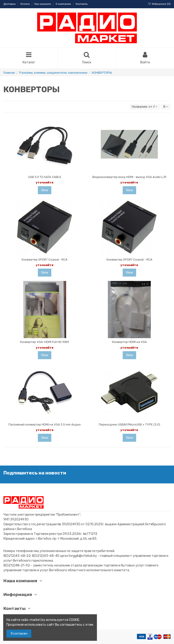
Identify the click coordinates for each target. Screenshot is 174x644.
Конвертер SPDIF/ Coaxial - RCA (45, 260)
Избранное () (159, 4)
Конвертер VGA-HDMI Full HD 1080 (45, 342)
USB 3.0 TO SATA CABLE (45, 177)
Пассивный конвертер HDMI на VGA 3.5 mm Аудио (45, 424)
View (45, 190)
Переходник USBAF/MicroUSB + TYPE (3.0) (129, 424)
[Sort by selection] (145, 107)
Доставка (10, 4)
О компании (64, 4)
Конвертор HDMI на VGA (129, 342)
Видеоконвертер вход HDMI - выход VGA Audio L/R (129, 177)
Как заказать (43, 4)
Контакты (82, 4)
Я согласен (19, 634)
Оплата (25, 4)
